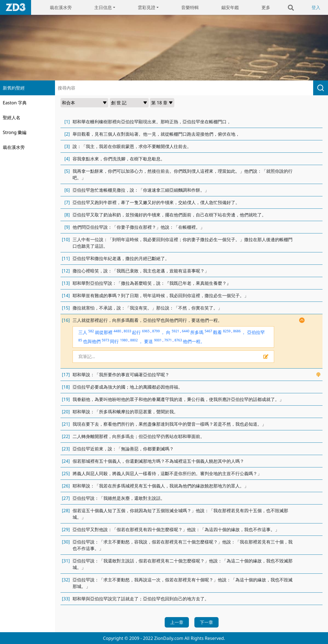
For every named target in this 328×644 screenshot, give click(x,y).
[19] (66, 399)
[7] (67, 202)
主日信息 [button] (103, 7)
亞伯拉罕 (256, 332)
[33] (66, 599)
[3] (67, 146)
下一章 (206, 622)
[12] (66, 271)
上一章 (177, 622)
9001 (158, 340)
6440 (185, 331)
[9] (67, 227)
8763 (178, 340)
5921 (175, 331)
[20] (66, 412)
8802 (134, 340)
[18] (66, 387)
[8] (67, 215)
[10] (66, 239)
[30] (66, 542)
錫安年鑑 (230, 7)
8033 (127, 331)
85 (80, 340)
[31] (66, 561)
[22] (66, 436)
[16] (66, 320)
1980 (124, 340)
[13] (66, 283)
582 (91, 331)
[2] (67, 134)
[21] (66, 424)
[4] (67, 159)
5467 (208, 331)
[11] (66, 258)
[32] (66, 580)
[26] (66, 486)
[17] (66, 375)
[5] (67, 171)
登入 (316, 7)
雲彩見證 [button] (147, 7)
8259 (227, 331)
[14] (66, 295)
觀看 (217, 332)
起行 (136, 332)
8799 (156, 331)
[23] (66, 449)
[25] (66, 473)
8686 (237, 331)
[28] (66, 511)
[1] (67, 122)
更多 (266, 7)
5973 (105, 340)
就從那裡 (104, 332)
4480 (117, 331)
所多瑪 (197, 332)
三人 (83, 332)
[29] (66, 529)
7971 (168, 340)
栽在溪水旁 (61, 7)
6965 (146, 331)
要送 (148, 341)
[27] (66, 498)
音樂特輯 (190, 7)
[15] (66, 308)
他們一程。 (194, 341)
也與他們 (92, 341)
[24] (66, 461)
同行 (114, 341)
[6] (67, 190)
